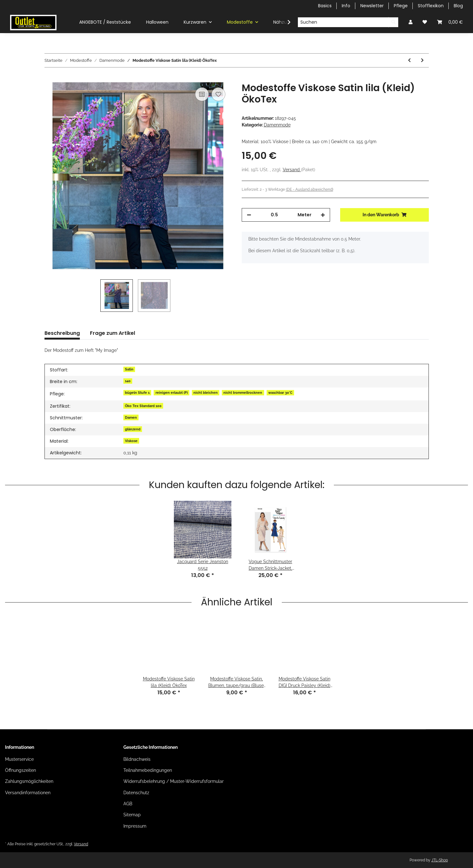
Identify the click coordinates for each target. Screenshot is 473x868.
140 (128, 381)
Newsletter (372, 6)
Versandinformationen (28, 793)
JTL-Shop (440, 860)
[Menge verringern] (249, 215)
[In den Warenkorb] (50, 79)
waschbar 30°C (280, 393)
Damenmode (277, 125)
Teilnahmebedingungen (148, 770)
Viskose (131, 441)
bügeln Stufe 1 (137, 393)
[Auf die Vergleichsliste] (202, 94)
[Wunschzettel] (425, 22)
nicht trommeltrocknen (243, 393)
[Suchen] (343, 22)
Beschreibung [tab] (62, 333)
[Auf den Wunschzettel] (218, 94)
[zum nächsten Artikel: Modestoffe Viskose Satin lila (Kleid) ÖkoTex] (422, 60)
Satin (129, 369)
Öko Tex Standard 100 (143, 406)
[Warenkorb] (450, 22)
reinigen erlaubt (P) (172, 393)
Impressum (135, 826)
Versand (292, 170)
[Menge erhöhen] (323, 215)
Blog (458, 6)
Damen (131, 417)
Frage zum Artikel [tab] (112, 333)
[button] (411, 22)
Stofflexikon (431, 6)
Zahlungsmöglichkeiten (29, 781)
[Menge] (275, 215)
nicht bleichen (206, 393)
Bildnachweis (137, 759)
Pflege (401, 6)
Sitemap (132, 815)
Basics (325, 6)
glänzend (133, 429)
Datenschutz (136, 793)
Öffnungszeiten (21, 770)
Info (346, 6)
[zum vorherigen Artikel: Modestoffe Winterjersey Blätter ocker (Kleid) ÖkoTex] (409, 60)
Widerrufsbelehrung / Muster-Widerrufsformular (174, 781)
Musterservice (19, 759)
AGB (128, 804)
